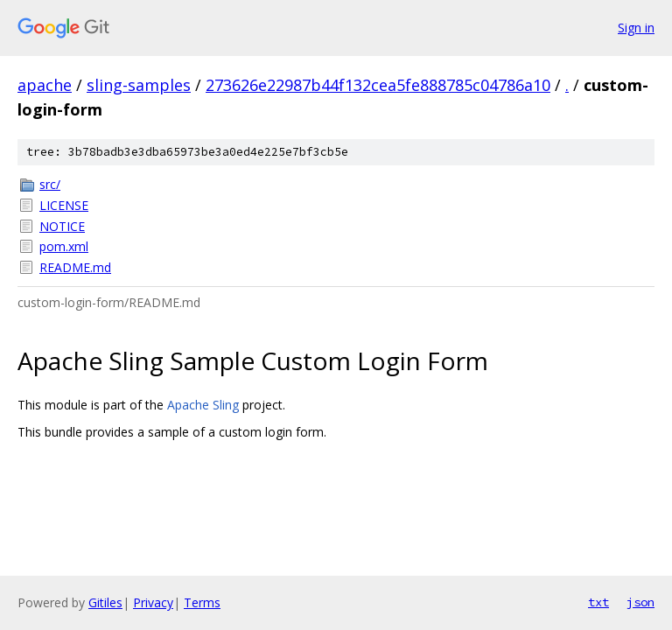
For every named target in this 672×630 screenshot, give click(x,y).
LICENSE (64, 205)
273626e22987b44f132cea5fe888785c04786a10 (378, 85)
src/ (50, 184)
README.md (75, 267)
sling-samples (139, 85)
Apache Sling (203, 405)
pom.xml (64, 246)
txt (598, 602)
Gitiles (105, 602)
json (640, 602)
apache (45, 85)
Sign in (636, 28)
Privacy (153, 602)
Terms (202, 602)
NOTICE (62, 226)
